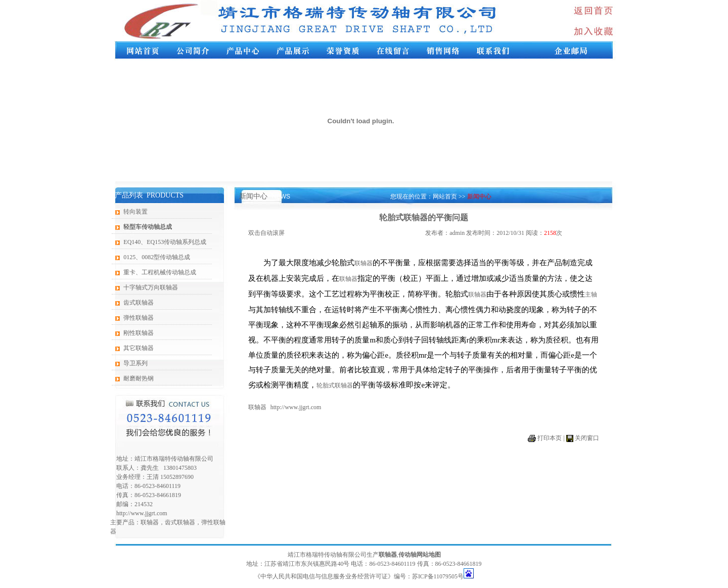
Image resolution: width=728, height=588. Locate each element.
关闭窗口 (587, 438)
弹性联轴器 (139, 318)
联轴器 (150, 522)
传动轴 (407, 555)
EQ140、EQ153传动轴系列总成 (165, 242)
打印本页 (550, 438)
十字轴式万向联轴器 (151, 287)
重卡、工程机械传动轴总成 (160, 272)
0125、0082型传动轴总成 (157, 257)
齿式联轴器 (139, 303)
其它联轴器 (139, 348)
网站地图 (429, 555)
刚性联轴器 (139, 333)
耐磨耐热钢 (139, 378)
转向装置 (135, 212)
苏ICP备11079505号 (438, 576)
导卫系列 (135, 363)
